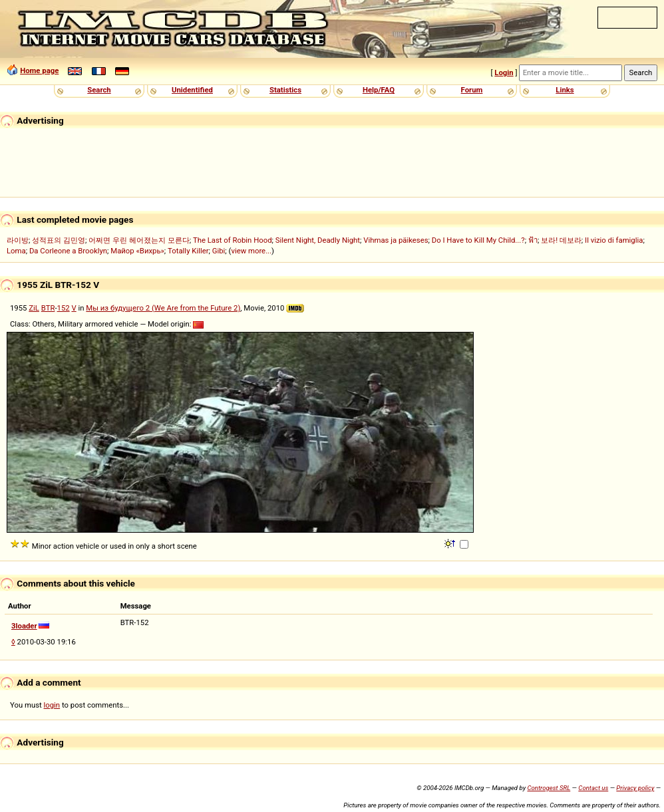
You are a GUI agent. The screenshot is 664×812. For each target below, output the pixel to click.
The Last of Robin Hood (233, 240)
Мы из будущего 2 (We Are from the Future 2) (163, 308)
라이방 (18, 240)
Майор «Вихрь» (137, 251)
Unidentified (192, 90)
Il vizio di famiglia (614, 240)
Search (99, 90)
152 (64, 308)
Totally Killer (188, 251)
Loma (16, 251)
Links (565, 90)
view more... (251, 251)
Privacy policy (635, 788)
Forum (472, 90)
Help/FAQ (379, 90)
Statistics (285, 90)
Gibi (219, 251)
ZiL (34, 308)
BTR (48, 308)
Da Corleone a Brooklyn (68, 251)
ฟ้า (533, 240)
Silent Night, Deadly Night (318, 240)
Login (504, 72)
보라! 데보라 (561, 240)
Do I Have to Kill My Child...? (478, 240)
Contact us (593, 788)
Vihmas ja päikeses (396, 240)
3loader (24, 626)
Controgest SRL (549, 788)
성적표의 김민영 (59, 240)
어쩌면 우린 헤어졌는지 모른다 (139, 240)
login (52, 705)
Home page (39, 70)
